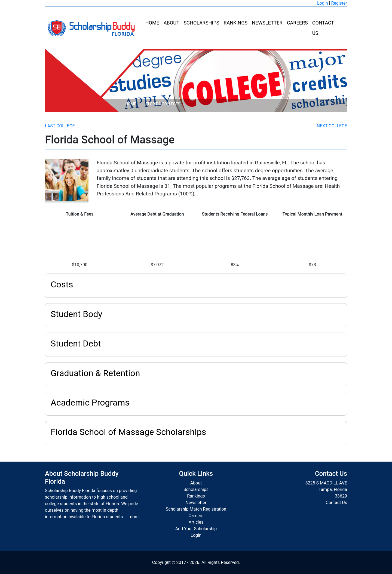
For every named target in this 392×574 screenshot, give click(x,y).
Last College (60, 126)
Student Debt (76, 343)
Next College (332, 126)
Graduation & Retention (95, 373)
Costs (62, 284)
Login (322, 3)
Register (339, 3)
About (171, 23)
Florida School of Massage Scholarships (128, 432)
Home (152, 23)
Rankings (235, 23)
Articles (196, 522)
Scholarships (202, 23)
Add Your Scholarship (196, 529)
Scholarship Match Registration (196, 509)
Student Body (76, 314)
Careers (297, 23)
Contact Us (323, 28)
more (134, 517)
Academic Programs (90, 403)
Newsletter (267, 23)
